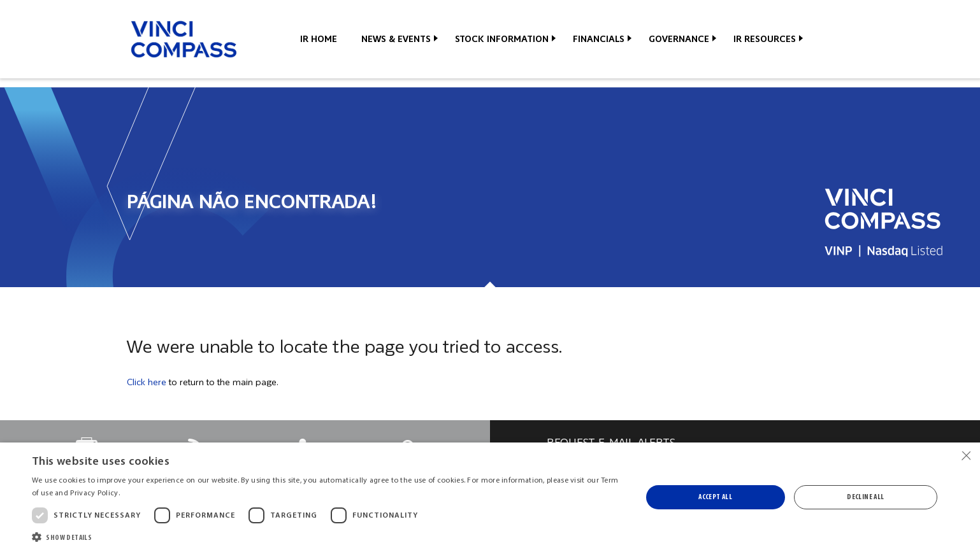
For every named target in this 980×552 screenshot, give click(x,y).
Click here (147, 382)
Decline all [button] (865, 497)
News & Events (396, 39)
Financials (599, 39)
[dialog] (490, 497)
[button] (328, 536)
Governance (679, 39)
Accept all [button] (715, 497)
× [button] (966, 456)
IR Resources (765, 39)
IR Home (319, 39)
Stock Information (502, 39)
